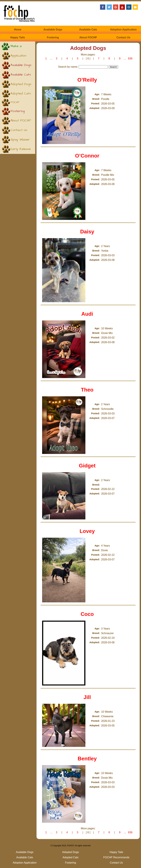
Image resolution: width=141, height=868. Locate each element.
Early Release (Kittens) (21, 150)
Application (19, 56)
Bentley (87, 759)
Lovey (87, 531)
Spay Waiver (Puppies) (20, 141)
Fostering (53, 37)
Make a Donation (17, 47)
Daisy (87, 232)
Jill (87, 697)
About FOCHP (88, 37)
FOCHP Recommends (19, 103)
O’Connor (87, 156)
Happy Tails (18, 37)
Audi (87, 314)
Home (18, 30)
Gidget (87, 466)
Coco (87, 614)
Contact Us (123, 37)
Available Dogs (53, 30)
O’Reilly (87, 80)
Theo (87, 390)
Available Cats (88, 30)
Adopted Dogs (21, 84)
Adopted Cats (21, 94)
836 (130, 59)
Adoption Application (123, 30)
